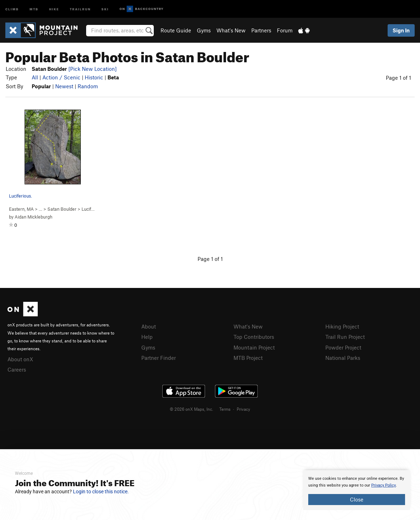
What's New (231, 30)
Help (147, 337)
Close (357, 499)
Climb (12, 9)
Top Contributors (254, 337)
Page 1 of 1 (398, 78)
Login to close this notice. (101, 492)
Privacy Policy (384, 485)
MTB (34, 9)
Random (88, 86)
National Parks (343, 358)
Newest (64, 86)
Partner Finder (159, 358)
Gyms (204, 30)
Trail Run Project (345, 337)
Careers (17, 369)
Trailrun (80, 9)
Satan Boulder (62, 209)
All (35, 77)
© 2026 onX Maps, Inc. (191, 409)
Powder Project (343, 347)
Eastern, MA (21, 209)
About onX (20, 359)
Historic (94, 77)
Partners (261, 30)
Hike (54, 9)
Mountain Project (254, 347)
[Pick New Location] (93, 69)
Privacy (243, 409)
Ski (105, 9)
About (149, 326)
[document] (357, 490)
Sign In (401, 30)
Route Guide (176, 30)
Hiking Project (342, 326)
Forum (285, 30)
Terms (225, 409)
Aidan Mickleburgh (33, 217)
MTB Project (248, 358)
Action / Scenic (61, 77)
